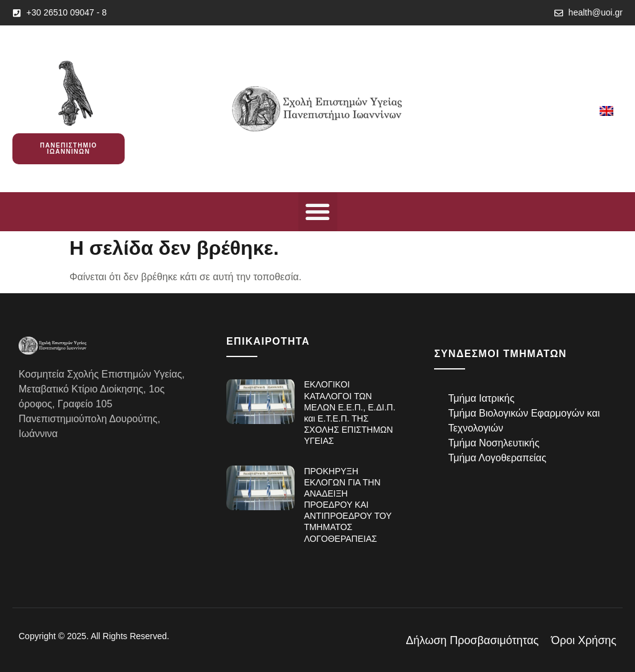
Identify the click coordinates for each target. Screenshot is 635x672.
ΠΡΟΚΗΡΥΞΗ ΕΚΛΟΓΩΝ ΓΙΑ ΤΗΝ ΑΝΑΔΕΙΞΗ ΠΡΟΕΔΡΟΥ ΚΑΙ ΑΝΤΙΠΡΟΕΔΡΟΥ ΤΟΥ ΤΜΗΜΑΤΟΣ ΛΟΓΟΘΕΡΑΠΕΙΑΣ (348, 505)
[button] (318, 212)
